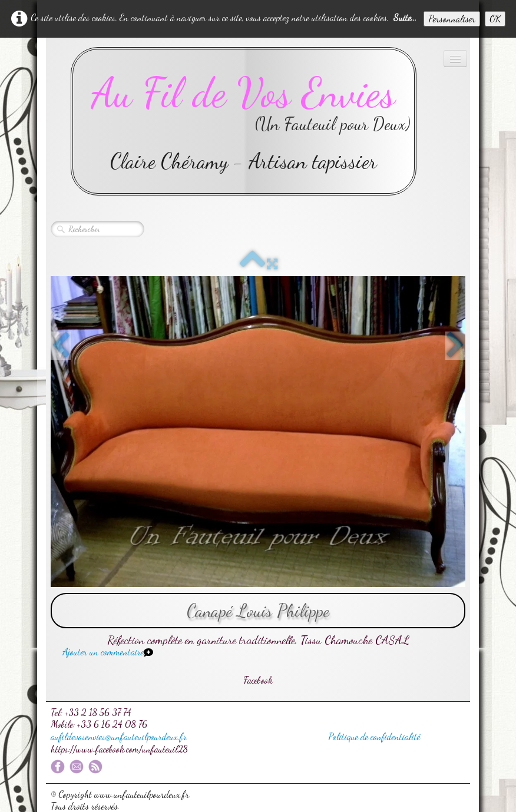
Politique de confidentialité (374, 736)
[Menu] (455, 59)
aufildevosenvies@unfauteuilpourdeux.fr (119, 736)
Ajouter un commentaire (103, 652)
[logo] (244, 121)
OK (495, 19)
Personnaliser (452, 19)
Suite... (405, 17)
